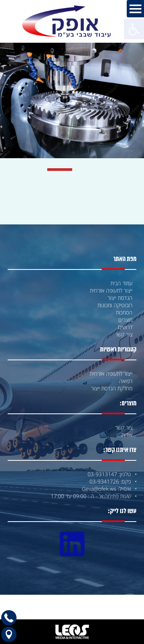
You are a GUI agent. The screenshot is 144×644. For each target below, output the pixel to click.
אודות (127, 435)
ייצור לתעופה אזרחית (111, 290)
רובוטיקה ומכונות (115, 305)
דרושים (125, 327)
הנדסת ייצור (120, 298)
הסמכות (124, 312)
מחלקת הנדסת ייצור (112, 388)
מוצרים (125, 320)
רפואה (126, 381)
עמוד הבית (122, 283)
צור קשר (124, 334)
